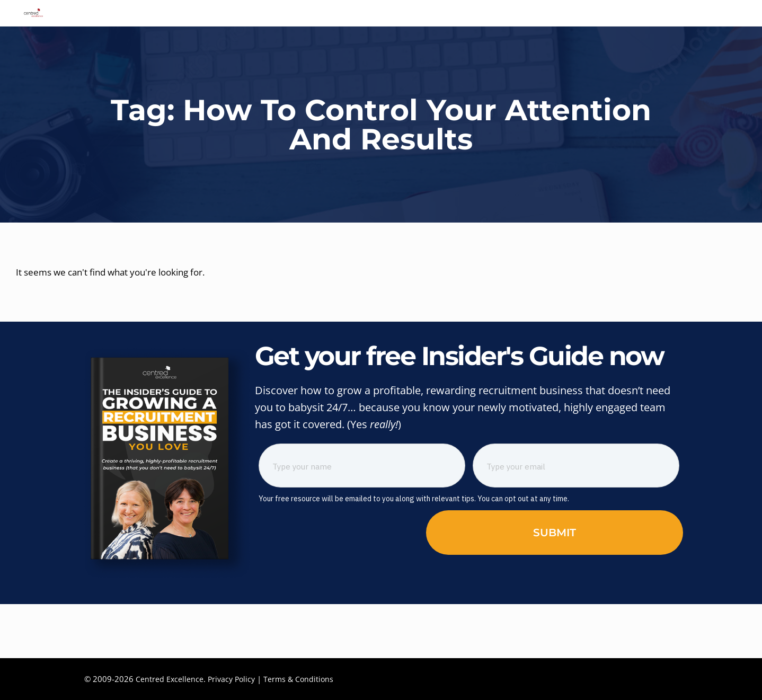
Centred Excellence (170, 679)
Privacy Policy (233, 679)
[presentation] (339, 585)
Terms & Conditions (303, 679)
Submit (555, 587)
